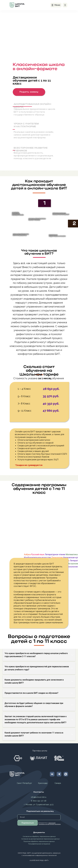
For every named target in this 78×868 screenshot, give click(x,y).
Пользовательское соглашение (39, 844)
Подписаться (28, 823)
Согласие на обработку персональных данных (39, 836)
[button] (29, 92)
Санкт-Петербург (24, 783)
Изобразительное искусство (38, 558)
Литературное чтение (55, 554)
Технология (57, 558)
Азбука (27, 554)
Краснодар (43, 783)
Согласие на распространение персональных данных (41, 839)
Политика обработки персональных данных (39, 841)
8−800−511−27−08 (39, 801)
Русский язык (38, 554)
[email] (39, 817)
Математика (72, 554)
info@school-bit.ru (39, 797)
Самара (58, 783)
